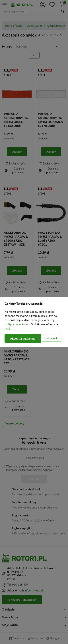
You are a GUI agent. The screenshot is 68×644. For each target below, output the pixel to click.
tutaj (7, 328)
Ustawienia (51, 338)
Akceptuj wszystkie (23, 338)
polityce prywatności (17, 324)
